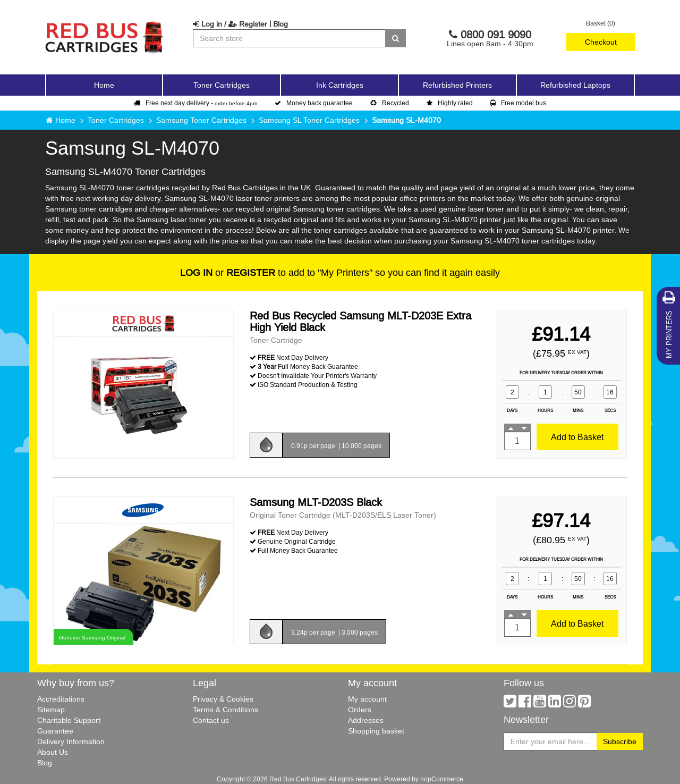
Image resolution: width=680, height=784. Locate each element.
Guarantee (55, 731)
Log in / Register (230, 24)
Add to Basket (577, 437)
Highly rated (450, 103)
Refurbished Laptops (575, 85)
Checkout (601, 42)
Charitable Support (69, 720)
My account (367, 699)
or (228, 272)
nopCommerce (442, 779)
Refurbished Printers (457, 85)
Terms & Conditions (226, 710)
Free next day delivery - (195, 103)
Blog (280, 24)
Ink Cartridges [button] (340, 85)
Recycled (390, 103)
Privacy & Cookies (223, 699)
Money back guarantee (314, 103)
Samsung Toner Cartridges (201, 120)
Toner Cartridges (116, 120)
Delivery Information (71, 741)
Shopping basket (376, 731)
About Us (53, 752)
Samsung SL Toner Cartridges (309, 120)
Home (104, 85)
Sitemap (51, 710)
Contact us (211, 720)
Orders (360, 710)
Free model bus (518, 103)
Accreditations (61, 699)
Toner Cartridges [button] (222, 85)
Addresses (366, 720)
